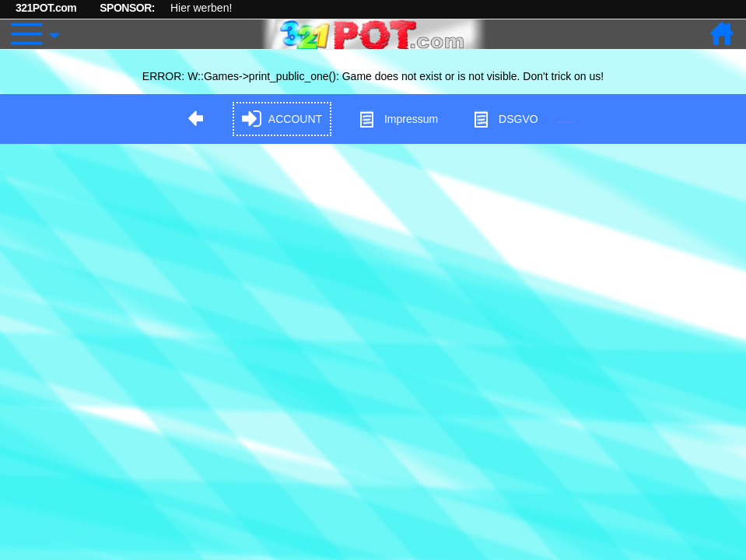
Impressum (398, 119)
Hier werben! (201, 8)
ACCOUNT (282, 119)
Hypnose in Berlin (566, 122)
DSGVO (505, 119)
